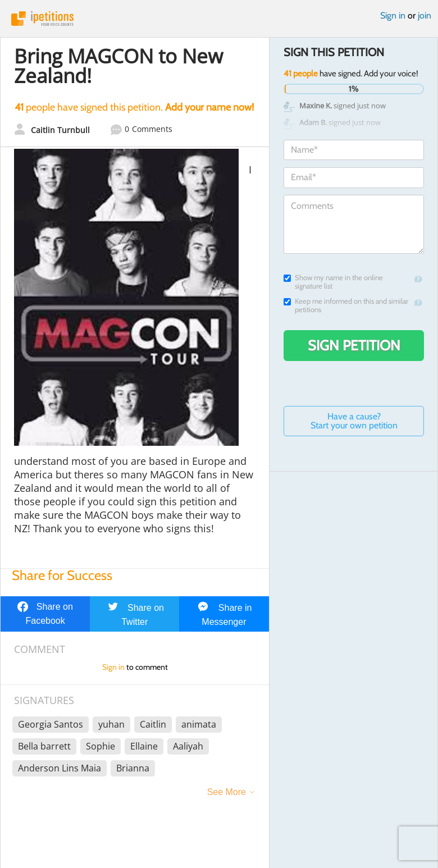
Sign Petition (354, 345)
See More (227, 792)
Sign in (393, 15)
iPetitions (219, 19)
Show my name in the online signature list (333, 282)
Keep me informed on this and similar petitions (346, 305)
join (425, 15)
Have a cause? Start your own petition (354, 421)
